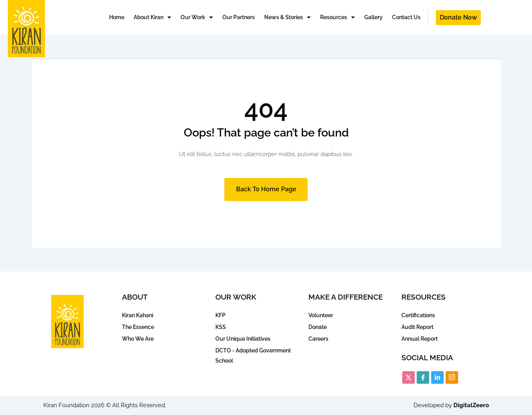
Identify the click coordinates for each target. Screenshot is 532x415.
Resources (338, 18)
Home (117, 17)
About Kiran (152, 18)
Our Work (197, 18)
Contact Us (406, 17)
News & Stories (287, 18)
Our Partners (239, 17)
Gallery (373, 17)
